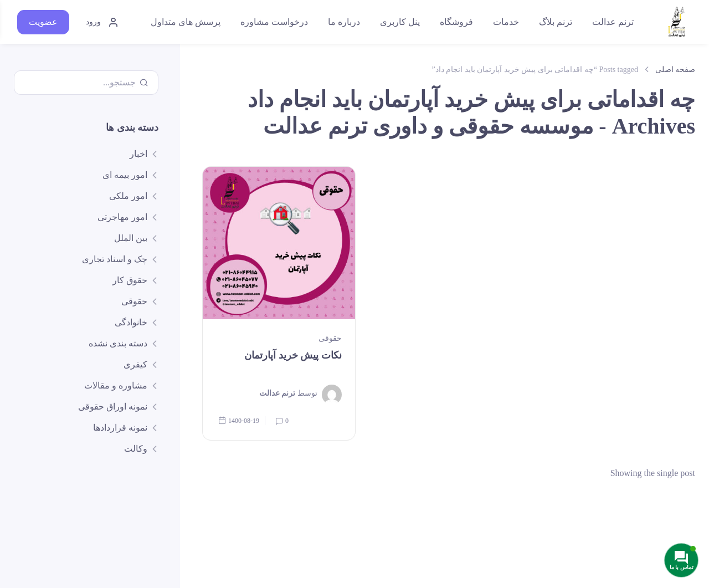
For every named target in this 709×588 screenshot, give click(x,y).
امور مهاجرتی (122, 217)
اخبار (138, 154)
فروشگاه (456, 22)
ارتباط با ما (99, 558)
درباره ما (344, 22)
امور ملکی (128, 196)
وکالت (136, 449)
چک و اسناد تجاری (115, 259)
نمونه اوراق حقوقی (113, 407)
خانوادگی (131, 322)
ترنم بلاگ (556, 22)
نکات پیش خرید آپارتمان (293, 355)
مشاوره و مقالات (116, 385)
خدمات (506, 22)
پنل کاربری (400, 22)
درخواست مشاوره (274, 22)
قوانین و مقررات (41, 558)
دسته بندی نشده (118, 343)
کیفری (135, 364)
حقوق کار (130, 280)
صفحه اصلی (675, 70)
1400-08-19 (239, 420)
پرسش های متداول (186, 22)
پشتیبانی (142, 558)
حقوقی (330, 338)
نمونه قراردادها (120, 428)
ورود (102, 22)
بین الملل (131, 238)
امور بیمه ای (125, 175)
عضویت (43, 22)
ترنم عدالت (613, 22)
